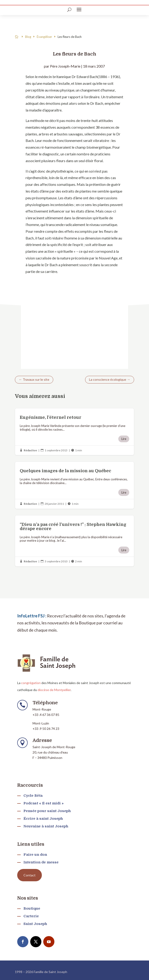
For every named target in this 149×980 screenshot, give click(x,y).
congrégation (31, 683)
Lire (124, 439)
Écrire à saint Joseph (43, 819)
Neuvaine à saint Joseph (46, 826)
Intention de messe (41, 862)
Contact (30, 875)
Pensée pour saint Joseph (47, 811)
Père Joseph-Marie (65, 66)
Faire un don (35, 855)
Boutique (32, 908)
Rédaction (30, 450)
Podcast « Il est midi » (44, 803)
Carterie (31, 916)
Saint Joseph (35, 924)
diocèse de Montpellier (54, 690)
